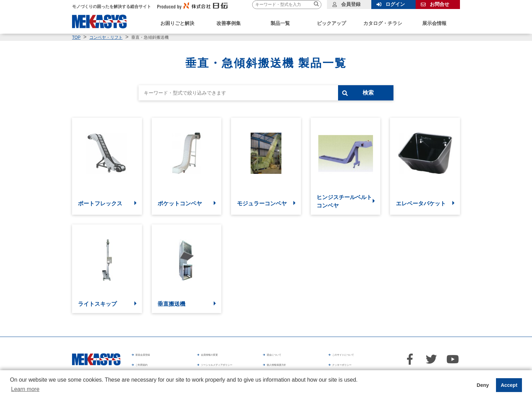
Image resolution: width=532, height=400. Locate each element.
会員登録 (351, 4)
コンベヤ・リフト (106, 37)
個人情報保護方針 (300, 366)
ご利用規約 (148, 366)
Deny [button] (483, 385)
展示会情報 (434, 23)
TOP (76, 37)
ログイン (395, 4)
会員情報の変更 (219, 357)
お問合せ (440, 4)
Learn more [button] (25, 389)
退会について (282, 357)
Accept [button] (509, 385)
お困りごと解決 (177, 23)
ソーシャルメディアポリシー (233, 366)
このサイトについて (355, 357)
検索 (379, 93)
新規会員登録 (151, 357)
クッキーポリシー (365, 366)
